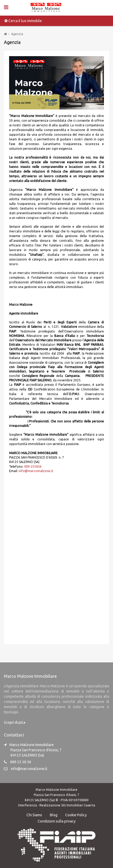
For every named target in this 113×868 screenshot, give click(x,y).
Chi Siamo (34, 815)
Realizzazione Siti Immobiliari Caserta (67, 805)
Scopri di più (15, 722)
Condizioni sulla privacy (57, 821)
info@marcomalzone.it (36, 471)
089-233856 (33, 466)
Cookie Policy (76, 815)
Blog (54, 815)
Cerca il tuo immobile (23, 21)
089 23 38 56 (21, 762)
